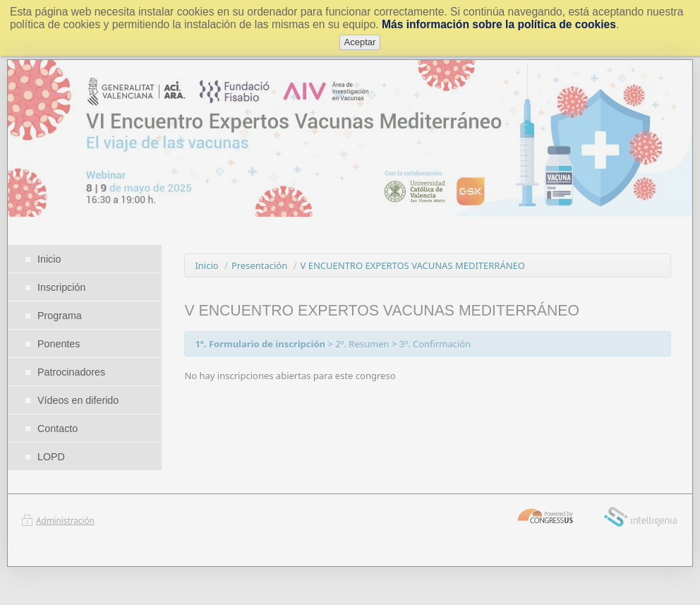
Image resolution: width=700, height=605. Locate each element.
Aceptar (360, 42)
